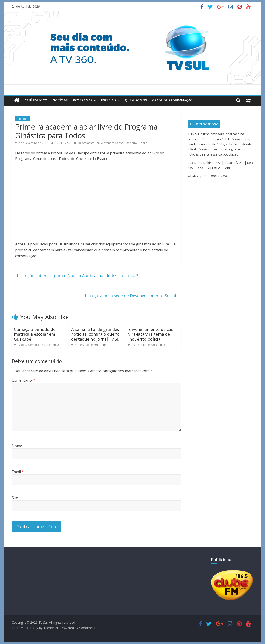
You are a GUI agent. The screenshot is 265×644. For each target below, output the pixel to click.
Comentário (23, 380)
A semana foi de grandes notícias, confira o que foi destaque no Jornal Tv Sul (96, 334)
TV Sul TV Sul (63, 143)
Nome (18, 446)
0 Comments (84, 143)
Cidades (23, 119)
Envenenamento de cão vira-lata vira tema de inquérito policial (151, 334)
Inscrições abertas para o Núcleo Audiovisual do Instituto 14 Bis (77, 275)
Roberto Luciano (137, 143)
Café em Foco (36, 100)
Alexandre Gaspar (113, 143)
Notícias (60, 100)
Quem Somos (136, 100)
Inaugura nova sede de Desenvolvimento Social (133, 295)
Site (15, 498)
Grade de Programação (172, 100)
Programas (83, 100)
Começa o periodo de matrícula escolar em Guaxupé (35, 334)
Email (18, 472)
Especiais (109, 100)
